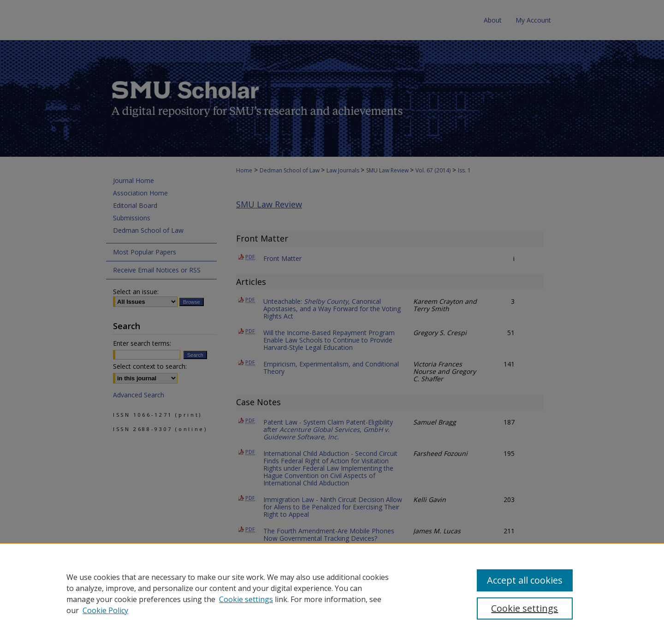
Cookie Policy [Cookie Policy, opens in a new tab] (105, 610)
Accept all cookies (525, 580)
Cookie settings (246, 599)
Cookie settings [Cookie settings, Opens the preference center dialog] (525, 608)
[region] (332, 593)
